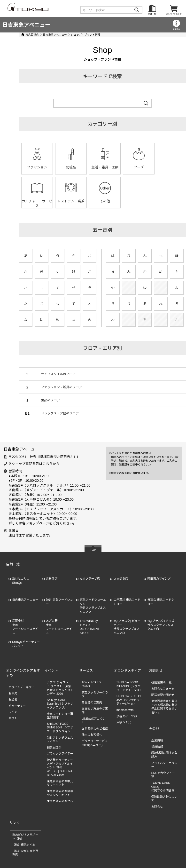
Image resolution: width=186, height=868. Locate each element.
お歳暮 (13, 700)
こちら (47, 464)
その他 (66, 201)
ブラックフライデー (60, 754)
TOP (93, 550)
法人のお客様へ (92, 735)
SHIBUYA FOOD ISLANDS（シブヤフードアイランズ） (129, 686)
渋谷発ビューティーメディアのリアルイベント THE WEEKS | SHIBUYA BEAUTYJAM (60, 767)
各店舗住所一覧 (161, 682)
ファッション (32, 167)
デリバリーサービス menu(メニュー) (96, 743)
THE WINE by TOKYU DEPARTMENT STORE (90, 627)
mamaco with (125, 710)
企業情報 (157, 741)
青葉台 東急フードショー (161, 602)
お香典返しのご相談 (95, 729)
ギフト (13, 718)
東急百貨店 (25, 35)
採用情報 (157, 747)
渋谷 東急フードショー (59, 602)
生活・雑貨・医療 (100, 167)
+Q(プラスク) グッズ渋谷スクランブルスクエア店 (161, 625)
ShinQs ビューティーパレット (26, 644)
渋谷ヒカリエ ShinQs (21, 581)
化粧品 (66, 167)
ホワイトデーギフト (22, 687)
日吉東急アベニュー (26, 25)
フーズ (134, 167)
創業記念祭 (54, 748)
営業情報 (176, 29)
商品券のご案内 (92, 702)
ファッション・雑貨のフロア (55, 387)
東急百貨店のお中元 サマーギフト (60, 783)
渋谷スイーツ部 (127, 716)
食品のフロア (44, 400)
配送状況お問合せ (163, 695)
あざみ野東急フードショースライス (59, 627)
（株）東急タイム (24, 845)
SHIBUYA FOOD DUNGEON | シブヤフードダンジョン (60, 728)
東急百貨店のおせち (60, 801)
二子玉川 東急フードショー (127, 602)
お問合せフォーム (163, 689)
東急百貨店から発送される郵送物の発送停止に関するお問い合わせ (164, 707)
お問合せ (157, 807)
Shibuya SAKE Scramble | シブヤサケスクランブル (60, 704)
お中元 (13, 694)
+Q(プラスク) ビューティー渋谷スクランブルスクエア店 (127, 627)
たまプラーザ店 (90, 579)
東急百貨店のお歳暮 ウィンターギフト (60, 793)
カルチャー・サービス (168, 170)
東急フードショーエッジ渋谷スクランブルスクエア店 (93, 606)
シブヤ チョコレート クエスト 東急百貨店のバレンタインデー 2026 (60, 688)
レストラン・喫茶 (32, 201)
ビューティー (17, 706)
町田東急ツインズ (159, 579)
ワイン (13, 712)
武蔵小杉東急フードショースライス (25, 627)
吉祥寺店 (52, 579)
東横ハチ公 (124, 722)
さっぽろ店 (121, 579)
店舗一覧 (152, 14)
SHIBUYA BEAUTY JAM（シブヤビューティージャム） (130, 700)
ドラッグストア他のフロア (53, 413)
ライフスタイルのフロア (51, 374)
